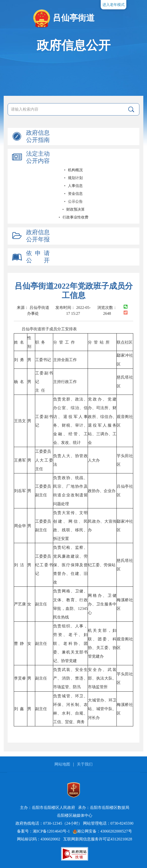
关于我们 (85, 764)
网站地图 (62, 764)
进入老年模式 (114, 5)
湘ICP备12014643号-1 (51, 831)
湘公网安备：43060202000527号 (102, 831)
